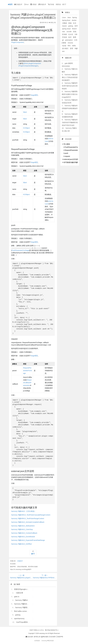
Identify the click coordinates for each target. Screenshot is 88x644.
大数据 (33, 4)
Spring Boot (66, 20)
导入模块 (66, 144)
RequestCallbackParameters (27, 383)
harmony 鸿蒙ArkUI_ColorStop (22, 529)
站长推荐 (52, 637)
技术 (70, 37)
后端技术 (18, 4)
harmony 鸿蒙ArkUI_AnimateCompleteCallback (28, 522)
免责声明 (59, 637)
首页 (10, 4)
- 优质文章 (19, 593)
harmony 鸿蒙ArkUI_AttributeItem (23, 526)
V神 (76, 34)
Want (25, 112)
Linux (64, 17)
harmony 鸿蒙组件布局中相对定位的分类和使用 (70, 86)
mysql (64, 46)
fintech (74, 29)
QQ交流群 (29, 637)
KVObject (26, 128)
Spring (74, 17)
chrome (70, 43)
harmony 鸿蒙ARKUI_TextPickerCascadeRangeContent (31, 515)
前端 (70, 23)
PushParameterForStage (20, 250)
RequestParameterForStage (27, 371)
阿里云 (36, 630)
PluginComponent (17, 42)
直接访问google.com (22, 589)
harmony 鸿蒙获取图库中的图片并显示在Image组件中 (70, 94)
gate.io (17, 597)
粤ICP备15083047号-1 (52, 630)
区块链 (51, 4)
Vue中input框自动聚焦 (25, 622)
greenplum (69, 40)
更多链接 (50, 641)
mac (64, 32)
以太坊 (71, 34)
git (63, 40)
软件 (76, 26)
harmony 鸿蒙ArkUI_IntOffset (21, 544)
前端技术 (42, 4)
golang (18, 615)
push (66, 153)
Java (69, 17)
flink (69, 46)
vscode (69, 32)
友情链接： (38, 641)
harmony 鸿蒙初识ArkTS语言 (26, 607)
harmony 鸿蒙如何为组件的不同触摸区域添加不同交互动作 (70, 122)
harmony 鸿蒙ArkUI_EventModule (23, 537)
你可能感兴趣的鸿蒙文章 (72, 162)
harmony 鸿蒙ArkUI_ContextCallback (24, 533)
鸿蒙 (76, 48)
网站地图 (44, 637)
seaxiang (44, 641)
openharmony (19, 618)
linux (26, 4)
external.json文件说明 (71, 159)
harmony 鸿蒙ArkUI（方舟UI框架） (24, 511)
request (67, 156)
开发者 (65, 37)
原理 (72, 48)
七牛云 (42, 630)
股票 (75, 37)
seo (63, 51)
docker (74, 20)
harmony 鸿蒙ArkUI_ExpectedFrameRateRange (28, 540)
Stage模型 (34, 95)
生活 (75, 23)
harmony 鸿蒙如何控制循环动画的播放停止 (70, 108)
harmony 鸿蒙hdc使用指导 (25, 600)
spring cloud (67, 29)
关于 (64, 4)
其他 (58, 4)
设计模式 (65, 48)
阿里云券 (37, 637)
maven (65, 26)
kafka (74, 46)
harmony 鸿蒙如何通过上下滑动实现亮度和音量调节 (70, 77)
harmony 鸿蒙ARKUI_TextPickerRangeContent (28, 518)
